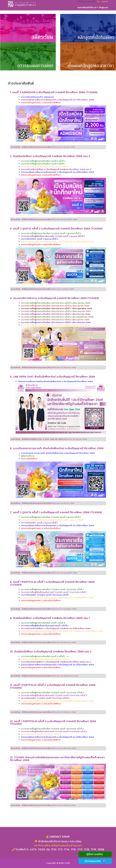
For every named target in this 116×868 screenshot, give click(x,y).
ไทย (98, 4)
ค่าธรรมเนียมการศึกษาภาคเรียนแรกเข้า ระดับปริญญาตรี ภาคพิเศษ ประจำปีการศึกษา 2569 (62, 631)
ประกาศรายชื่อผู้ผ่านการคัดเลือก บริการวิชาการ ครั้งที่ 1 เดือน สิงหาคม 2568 (56, 325)
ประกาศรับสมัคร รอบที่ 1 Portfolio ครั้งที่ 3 (41, 734)
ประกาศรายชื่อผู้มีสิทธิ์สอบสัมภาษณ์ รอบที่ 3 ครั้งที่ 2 (45, 167)
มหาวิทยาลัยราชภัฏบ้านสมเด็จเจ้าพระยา (58, 845)
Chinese (105, 4)
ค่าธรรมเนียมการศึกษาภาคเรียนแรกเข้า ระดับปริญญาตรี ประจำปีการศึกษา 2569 (58, 242)
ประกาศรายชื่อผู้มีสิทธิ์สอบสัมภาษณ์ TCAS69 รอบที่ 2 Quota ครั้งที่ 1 (53, 520)
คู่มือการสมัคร (95, 854)
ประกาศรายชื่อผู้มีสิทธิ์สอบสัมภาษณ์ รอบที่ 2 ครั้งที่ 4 (45, 659)
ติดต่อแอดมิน (95, 861)
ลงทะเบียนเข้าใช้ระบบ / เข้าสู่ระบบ (93, 10)
